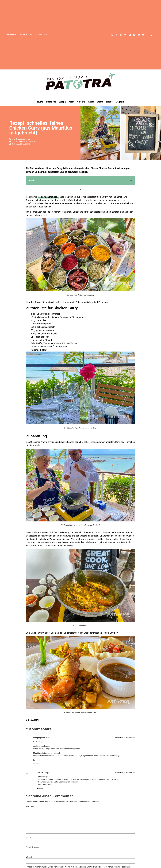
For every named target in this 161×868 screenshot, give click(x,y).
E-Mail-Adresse (33, 847)
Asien (71, 102)
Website (29, 857)
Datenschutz (42, 35)
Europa (62, 102)
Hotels (109, 102)
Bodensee (51, 102)
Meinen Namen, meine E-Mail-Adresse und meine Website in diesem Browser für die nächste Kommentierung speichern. (80, 867)
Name (29, 838)
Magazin (120, 102)
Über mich (11, 35)
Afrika (91, 102)
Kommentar (32, 807)
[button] (151, 35)
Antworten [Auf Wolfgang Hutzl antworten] (36, 764)
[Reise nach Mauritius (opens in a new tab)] (48, 197)
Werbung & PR (26, 35)
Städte (100, 102)
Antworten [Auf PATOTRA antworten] (40, 788)
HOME (40, 102)
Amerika (81, 102)
